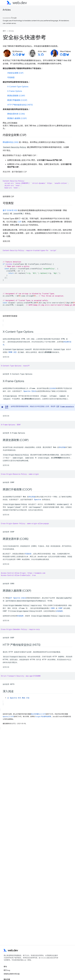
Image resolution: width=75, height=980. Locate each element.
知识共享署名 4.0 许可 (38, 714)
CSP (20, 222)
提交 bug (7, 970)
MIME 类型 (13, 352)
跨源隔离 (59, 611)
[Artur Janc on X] (39, 55)
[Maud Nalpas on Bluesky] (68, 55)
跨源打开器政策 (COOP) (17, 100)
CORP (60, 608)
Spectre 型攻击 (30, 391)
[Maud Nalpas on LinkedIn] (64, 55)
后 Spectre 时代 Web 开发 (18, 698)
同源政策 (28, 554)
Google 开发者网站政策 (43, 717)
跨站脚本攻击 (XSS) (11, 142)
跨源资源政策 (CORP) (16, 96)
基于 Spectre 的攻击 (18, 598)
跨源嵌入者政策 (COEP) (17, 118)
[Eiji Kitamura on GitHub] (17, 55)
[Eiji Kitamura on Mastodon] (20, 55)
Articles (7, 10)
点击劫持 (53, 388)
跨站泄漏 (62, 447)
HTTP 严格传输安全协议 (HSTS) (20, 105)
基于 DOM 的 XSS (10, 210)
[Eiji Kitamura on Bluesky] (23, 55)
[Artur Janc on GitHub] (42, 55)
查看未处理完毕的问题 (12, 974)
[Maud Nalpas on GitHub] (61, 55)
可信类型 (11, 78)
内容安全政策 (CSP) (15, 73)
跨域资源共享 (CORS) (16, 114)
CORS (53, 608)
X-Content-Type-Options (18, 87)
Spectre (38, 499)
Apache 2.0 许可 (8, 717)
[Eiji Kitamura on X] (14, 55)
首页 (4, 31)
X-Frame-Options (15, 91)
